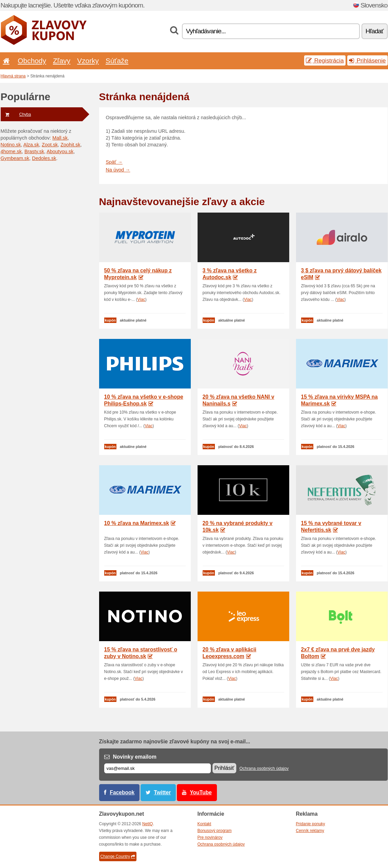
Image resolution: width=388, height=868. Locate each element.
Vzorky (88, 61)
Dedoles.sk (44, 158)
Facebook (122, 792)
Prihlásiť (224, 768)
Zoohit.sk (70, 145)
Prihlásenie (367, 60)
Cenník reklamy (310, 831)
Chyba (16, 114)
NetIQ (147, 824)
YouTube (201, 792)
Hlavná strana (13, 76)
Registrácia (325, 60)
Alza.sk (31, 145)
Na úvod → (118, 170)
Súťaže (117, 61)
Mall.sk (60, 138)
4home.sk (11, 151)
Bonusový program (215, 831)
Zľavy (62, 61)
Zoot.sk (50, 145)
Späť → (114, 162)
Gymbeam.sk (15, 158)
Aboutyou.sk (60, 151)
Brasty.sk (34, 151)
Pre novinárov (210, 837)
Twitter (162, 792)
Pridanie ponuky (311, 824)
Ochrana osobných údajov (264, 768)
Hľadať (375, 31)
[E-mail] (158, 768)
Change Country (118, 856)
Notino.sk (11, 145)
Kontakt (205, 824)
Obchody (32, 61)
